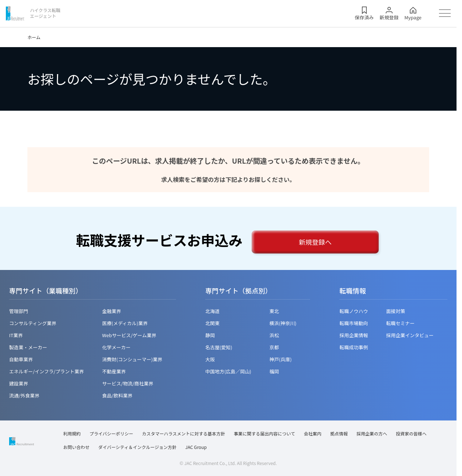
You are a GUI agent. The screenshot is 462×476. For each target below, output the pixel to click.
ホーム (34, 37)
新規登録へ (315, 242)
